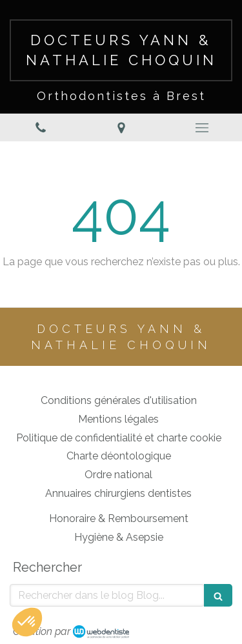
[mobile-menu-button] (202, 128)
